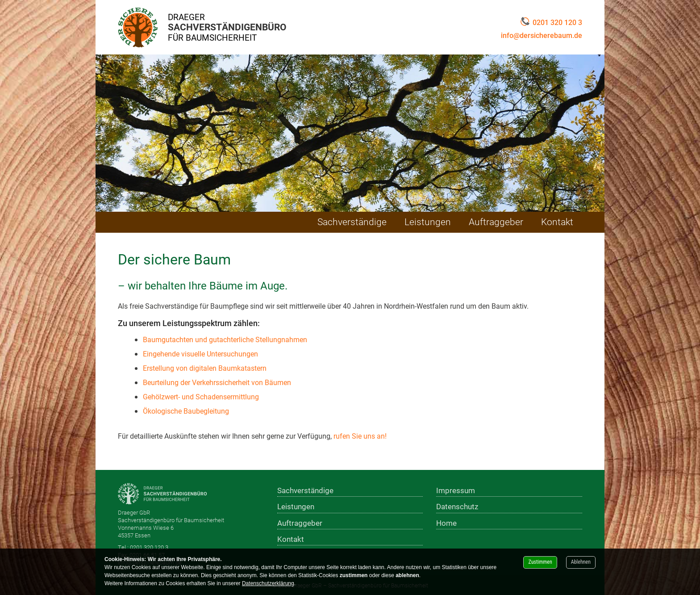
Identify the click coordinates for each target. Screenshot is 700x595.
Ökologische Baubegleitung (186, 411)
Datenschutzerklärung (268, 583)
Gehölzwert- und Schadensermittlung (201, 396)
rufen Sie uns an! (360, 436)
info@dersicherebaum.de (542, 35)
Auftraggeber (496, 222)
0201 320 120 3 (551, 22)
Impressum (456, 490)
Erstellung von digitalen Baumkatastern (205, 368)
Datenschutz (457, 506)
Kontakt (557, 222)
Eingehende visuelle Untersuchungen (200, 354)
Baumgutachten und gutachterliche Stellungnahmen (225, 339)
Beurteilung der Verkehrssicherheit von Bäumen (217, 382)
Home (446, 523)
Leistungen (428, 222)
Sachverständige (352, 222)
